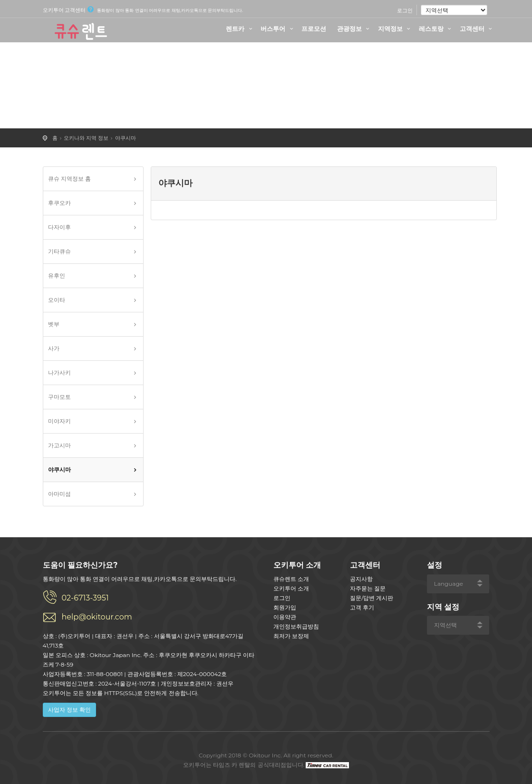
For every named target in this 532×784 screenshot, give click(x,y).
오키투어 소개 (291, 588)
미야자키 (59, 421)
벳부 (54, 324)
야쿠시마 (126, 138)
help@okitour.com (97, 617)
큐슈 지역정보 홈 (69, 179)
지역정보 (396, 29)
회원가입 (285, 607)
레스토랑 (436, 29)
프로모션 (314, 29)
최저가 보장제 (291, 636)
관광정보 (355, 29)
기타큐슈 (59, 251)
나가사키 (59, 373)
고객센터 (477, 29)
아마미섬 (59, 494)
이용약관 (285, 617)
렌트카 (240, 29)
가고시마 (59, 445)
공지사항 (361, 579)
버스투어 (278, 29)
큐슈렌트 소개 (291, 579)
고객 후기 (362, 607)
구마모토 (59, 397)
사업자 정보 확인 (69, 710)
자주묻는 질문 (368, 588)
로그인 (405, 10)
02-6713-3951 (85, 598)
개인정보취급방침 (296, 626)
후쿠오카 (59, 203)
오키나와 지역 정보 (86, 138)
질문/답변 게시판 (372, 598)
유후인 (57, 276)
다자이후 (59, 227)
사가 (54, 348)
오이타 (57, 300)
